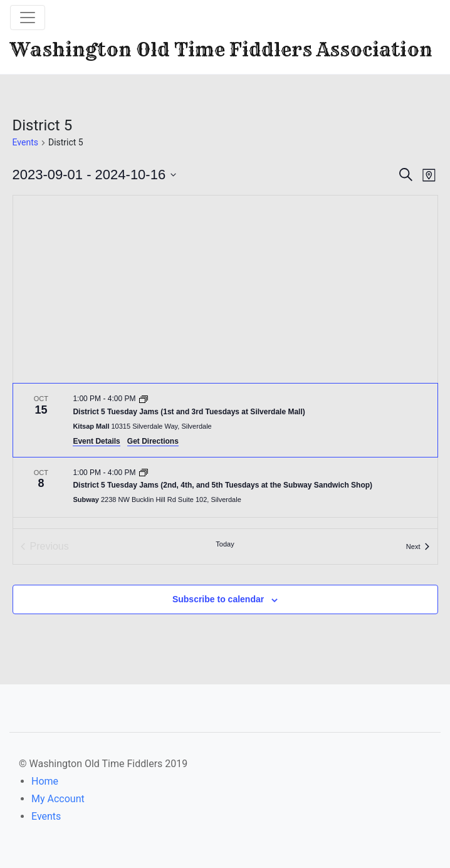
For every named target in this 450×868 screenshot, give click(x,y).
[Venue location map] (225, 289)
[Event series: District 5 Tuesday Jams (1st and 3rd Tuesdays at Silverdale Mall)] (144, 399)
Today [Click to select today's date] (225, 544)
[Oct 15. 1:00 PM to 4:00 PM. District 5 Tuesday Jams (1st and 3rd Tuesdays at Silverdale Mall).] (225, 420)
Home (45, 781)
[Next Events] (418, 546)
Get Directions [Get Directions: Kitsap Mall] (153, 441)
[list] (225, 456)
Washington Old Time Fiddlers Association (221, 50)
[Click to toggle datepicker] (95, 175)
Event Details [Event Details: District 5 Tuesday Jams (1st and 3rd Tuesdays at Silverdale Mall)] (96, 441)
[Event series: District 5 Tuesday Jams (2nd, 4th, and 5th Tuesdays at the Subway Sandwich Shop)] (144, 473)
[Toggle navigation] (28, 18)
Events (25, 142)
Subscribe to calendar (218, 599)
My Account (58, 799)
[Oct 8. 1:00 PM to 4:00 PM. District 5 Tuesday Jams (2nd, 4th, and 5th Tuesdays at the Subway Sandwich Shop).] (225, 488)
